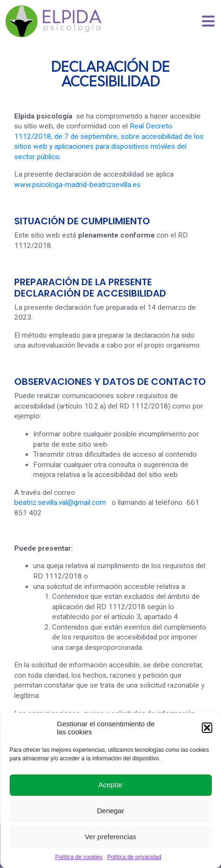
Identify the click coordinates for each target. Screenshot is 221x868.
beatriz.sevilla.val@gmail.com (60, 502)
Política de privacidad (134, 857)
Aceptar (111, 785)
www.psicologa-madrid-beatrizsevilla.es (77, 185)
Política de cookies (79, 857)
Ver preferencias (110, 837)
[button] (207, 728)
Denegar (111, 811)
